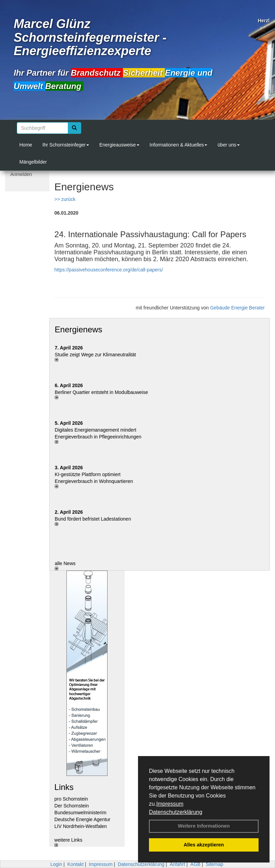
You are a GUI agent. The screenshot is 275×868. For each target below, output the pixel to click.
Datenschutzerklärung (176, 812)
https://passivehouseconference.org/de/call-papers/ (109, 270)
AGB (196, 864)
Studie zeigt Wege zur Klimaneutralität (95, 355)
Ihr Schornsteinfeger (66, 145)
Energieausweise (119, 145)
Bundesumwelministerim (80, 813)
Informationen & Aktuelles (179, 145)
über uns (228, 145)
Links (64, 787)
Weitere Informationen (204, 826)
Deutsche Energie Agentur (82, 819)
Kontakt (76, 864)
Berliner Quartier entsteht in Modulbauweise (101, 392)
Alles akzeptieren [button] (204, 845)
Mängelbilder (33, 162)
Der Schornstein (72, 806)
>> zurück (65, 199)
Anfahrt (177, 864)
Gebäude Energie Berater (237, 308)
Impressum (170, 804)
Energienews (79, 329)
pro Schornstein (71, 799)
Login (56, 864)
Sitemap (215, 864)
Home (26, 145)
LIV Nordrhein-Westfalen (81, 826)
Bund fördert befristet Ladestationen (93, 519)
